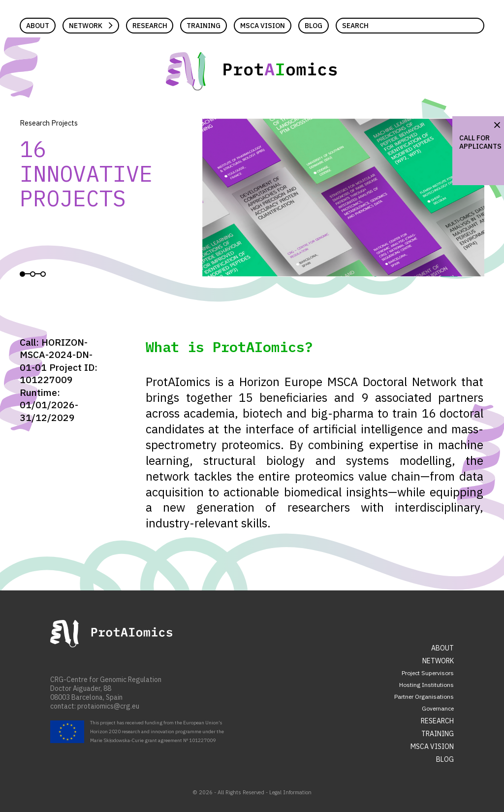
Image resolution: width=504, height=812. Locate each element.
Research (150, 26)
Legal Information (290, 792)
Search (355, 26)
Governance (438, 708)
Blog (314, 26)
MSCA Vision (263, 26)
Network (86, 26)
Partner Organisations (424, 697)
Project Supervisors (428, 673)
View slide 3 (43, 274)
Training (204, 26)
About (38, 26)
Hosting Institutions (426, 685)
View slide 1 (22, 274)
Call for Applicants (480, 142)
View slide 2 (33, 274)
